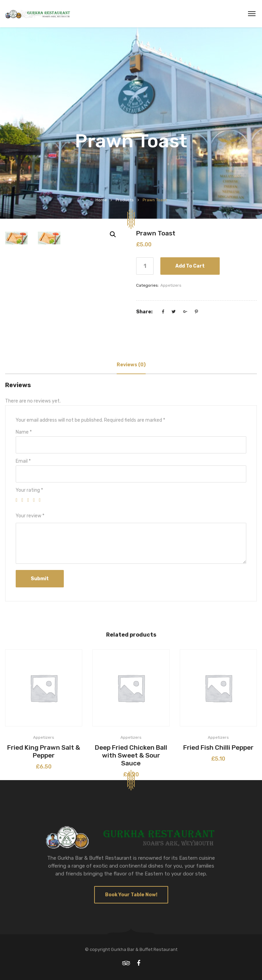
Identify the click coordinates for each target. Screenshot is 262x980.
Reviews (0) (131, 365)
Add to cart (190, 266)
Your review (30, 516)
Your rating (29, 490)
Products (125, 200)
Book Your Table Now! (131, 895)
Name (24, 432)
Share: (144, 312)
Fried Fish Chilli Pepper (218, 747)
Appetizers (171, 285)
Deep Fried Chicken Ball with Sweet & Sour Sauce (131, 755)
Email (23, 461)
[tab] (131, 365)
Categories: (148, 285)
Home (101, 200)
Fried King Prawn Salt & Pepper (44, 751)
